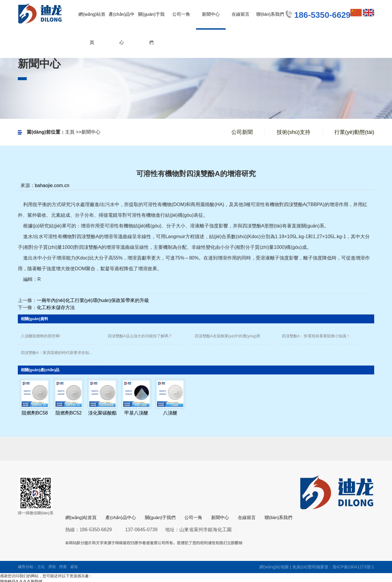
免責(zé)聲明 (304, 567)
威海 (74, 567)
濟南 (52, 567)
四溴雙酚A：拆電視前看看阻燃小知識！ (316, 336)
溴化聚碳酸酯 (102, 413)
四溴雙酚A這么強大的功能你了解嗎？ (140, 336)
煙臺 (63, 567)
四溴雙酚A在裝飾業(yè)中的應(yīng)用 (227, 336)
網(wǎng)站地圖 (274, 567)
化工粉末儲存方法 (56, 307)
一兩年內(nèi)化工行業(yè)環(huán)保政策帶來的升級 (93, 300)
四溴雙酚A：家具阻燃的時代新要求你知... (57, 353)
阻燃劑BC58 (35, 413)
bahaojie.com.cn (52, 185)
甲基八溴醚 (136, 413)
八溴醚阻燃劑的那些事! (41, 336)
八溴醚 (170, 413)
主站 (41, 567)
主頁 (70, 132)
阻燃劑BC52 (69, 413)
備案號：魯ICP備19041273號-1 (345, 567)
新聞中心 (91, 132)
